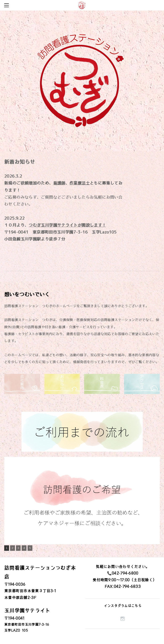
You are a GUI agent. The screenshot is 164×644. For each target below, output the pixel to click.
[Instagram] (123, 619)
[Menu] (7, 5)
